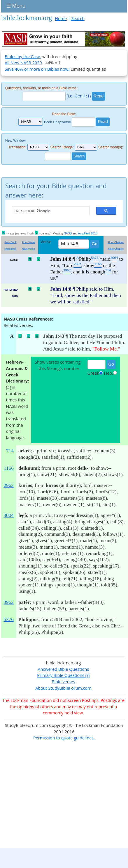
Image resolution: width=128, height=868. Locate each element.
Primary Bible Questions (61, 675)
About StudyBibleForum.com (63, 688)
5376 (9, 619)
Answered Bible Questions (63, 669)
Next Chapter (116, 249)
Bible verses (63, 682)
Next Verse (28, 249)
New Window (15, 140)
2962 (9, 485)
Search (78, 18)
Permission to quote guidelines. (64, 738)
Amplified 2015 (88, 233)
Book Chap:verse (57, 122)
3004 (9, 515)
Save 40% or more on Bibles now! (37, 69)
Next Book (10, 249)
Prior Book (10, 242)
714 (10, 451)
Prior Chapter (116, 242)
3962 (9, 602)
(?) (87, 675)
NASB (68, 233)
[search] (48, 211)
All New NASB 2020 (23, 63)
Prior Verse (28, 242)
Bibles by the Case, (23, 57)
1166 (9, 468)
